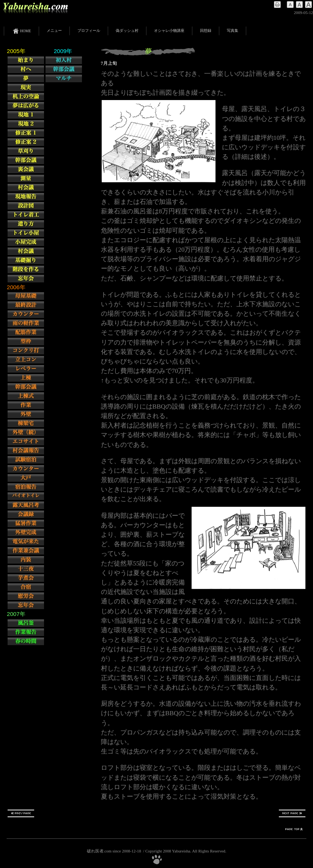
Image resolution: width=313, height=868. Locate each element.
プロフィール (89, 31)
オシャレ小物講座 (169, 31)
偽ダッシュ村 (127, 31)
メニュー (54, 31)
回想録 (206, 31)
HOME (21, 31)
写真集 (233, 31)
